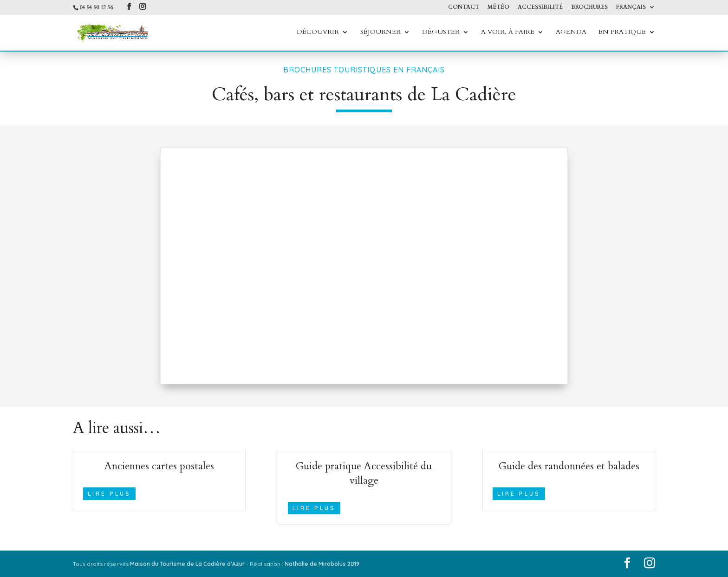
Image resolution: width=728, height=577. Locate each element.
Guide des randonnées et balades (569, 466)
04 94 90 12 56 (96, 7)
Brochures (589, 7)
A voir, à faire (508, 33)
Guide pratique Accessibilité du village (364, 473)
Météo (498, 7)
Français (631, 7)
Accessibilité (540, 7)
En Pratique (622, 33)
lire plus (109, 494)
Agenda (571, 33)
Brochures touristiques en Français (364, 70)
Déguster (441, 33)
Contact (464, 7)
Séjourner (380, 33)
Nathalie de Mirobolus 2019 (322, 564)
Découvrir (318, 33)
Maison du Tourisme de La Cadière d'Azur (187, 564)
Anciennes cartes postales (159, 466)
